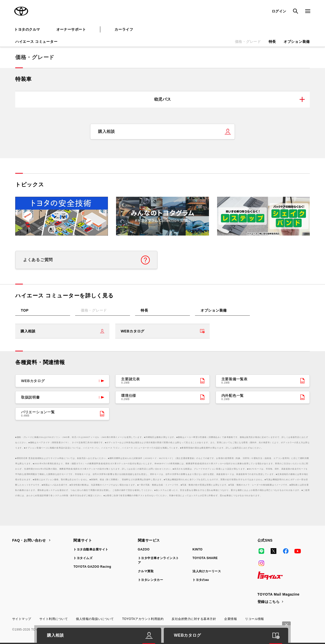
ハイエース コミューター (36, 42)
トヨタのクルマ (27, 29)
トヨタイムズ (83, 558)
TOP (25, 310)
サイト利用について (54, 619)
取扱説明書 (30, 397)
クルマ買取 (146, 571)
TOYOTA (21, 11)
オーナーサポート (71, 29)
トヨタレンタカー (151, 580)
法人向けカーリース (207, 571)
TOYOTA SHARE (205, 558)
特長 (272, 42)
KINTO (198, 549)
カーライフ (124, 29)
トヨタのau (201, 580)
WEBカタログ (133, 331)
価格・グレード (248, 42)
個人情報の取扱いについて (95, 619)
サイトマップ (22, 619)
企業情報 (231, 619)
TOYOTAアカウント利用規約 (143, 619)
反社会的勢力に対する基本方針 (194, 619)
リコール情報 (255, 619)
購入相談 (107, 131)
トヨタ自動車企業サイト (91, 549)
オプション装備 (297, 42)
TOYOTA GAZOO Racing (92, 567)
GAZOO (144, 549)
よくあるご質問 (38, 260)
